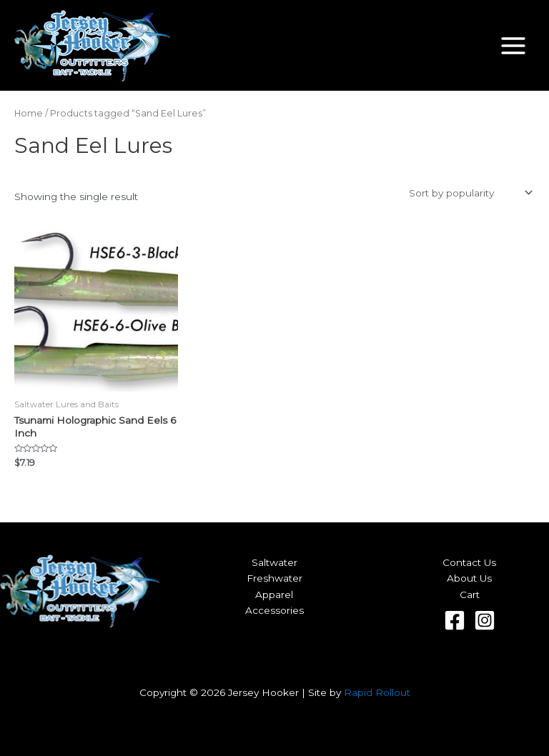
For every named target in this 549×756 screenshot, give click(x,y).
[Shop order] (469, 193)
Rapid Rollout (377, 692)
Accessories (274, 610)
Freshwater (274, 578)
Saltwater (274, 562)
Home (29, 113)
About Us (469, 578)
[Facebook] (455, 620)
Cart (470, 595)
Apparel (274, 595)
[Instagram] (485, 620)
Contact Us (469, 562)
